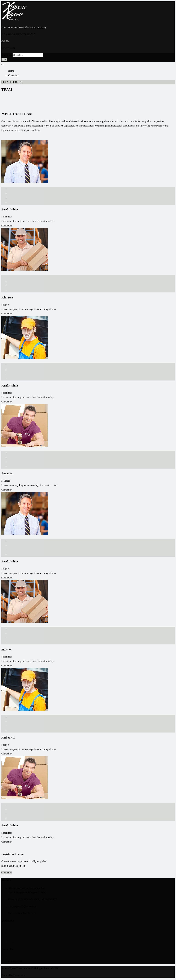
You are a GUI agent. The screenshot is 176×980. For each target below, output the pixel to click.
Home (11, 71)
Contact (12, 942)
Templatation (20, 975)
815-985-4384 (8, 48)
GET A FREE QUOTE (12, 82)
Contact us (13, 75)
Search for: (7, 55)
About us (13, 933)
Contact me (7, 226)
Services (12, 937)
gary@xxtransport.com (19, 957)
